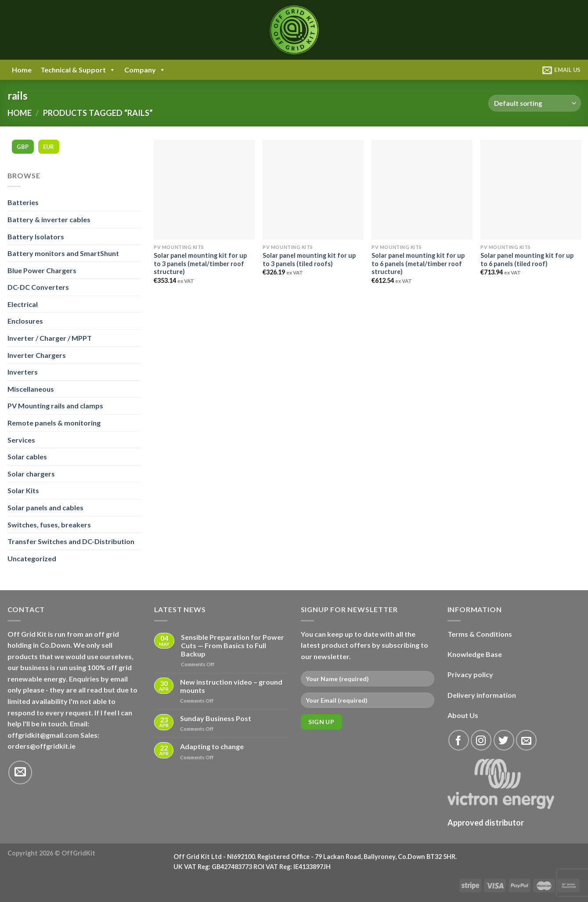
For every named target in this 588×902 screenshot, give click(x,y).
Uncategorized (32, 558)
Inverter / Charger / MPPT (50, 338)
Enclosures (25, 321)
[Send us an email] (20, 772)
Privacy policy (470, 674)
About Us (463, 715)
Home (22, 70)
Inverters (23, 372)
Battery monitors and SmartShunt (63, 253)
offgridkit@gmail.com (43, 735)
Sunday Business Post (216, 718)
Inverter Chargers (37, 355)
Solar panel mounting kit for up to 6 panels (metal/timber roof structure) (418, 263)
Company (145, 70)
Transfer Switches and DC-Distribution (71, 541)
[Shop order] (534, 103)
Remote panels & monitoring (54, 423)
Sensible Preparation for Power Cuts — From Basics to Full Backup (233, 645)
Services (21, 440)
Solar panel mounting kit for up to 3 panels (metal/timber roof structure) (200, 263)
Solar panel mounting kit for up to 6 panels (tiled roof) (527, 260)
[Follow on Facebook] (459, 740)
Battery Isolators (36, 236)
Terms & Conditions (480, 634)
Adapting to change (212, 746)
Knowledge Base (475, 654)
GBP (23, 147)
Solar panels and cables (45, 507)
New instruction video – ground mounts (231, 686)
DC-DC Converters (38, 287)
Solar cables (27, 456)
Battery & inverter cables (49, 219)
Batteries (23, 202)
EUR (49, 147)
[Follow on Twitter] (504, 740)
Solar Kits (23, 490)
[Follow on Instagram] (481, 740)
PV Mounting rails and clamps (55, 406)
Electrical (23, 304)
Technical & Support (78, 70)
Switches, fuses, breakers (49, 525)
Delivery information (482, 695)
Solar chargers (31, 474)
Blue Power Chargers (42, 270)
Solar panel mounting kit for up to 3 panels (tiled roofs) (309, 260)
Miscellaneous (31, 389)
